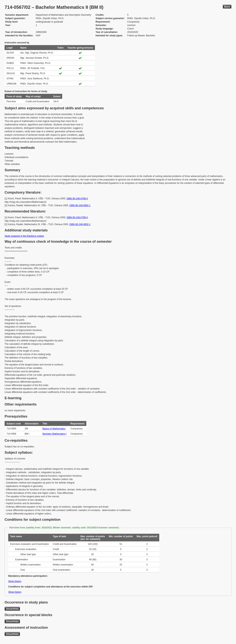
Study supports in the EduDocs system (24, 236)
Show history (15, 581)
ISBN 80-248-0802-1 (80, 205)
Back (227, 7)
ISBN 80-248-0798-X (77, 199)
